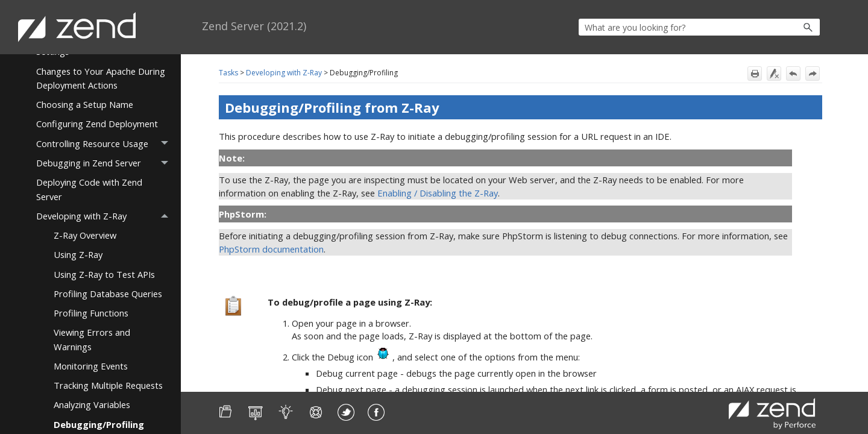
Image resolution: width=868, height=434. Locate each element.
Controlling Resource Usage (105, 143)
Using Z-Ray (78, 254)
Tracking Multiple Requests (108, 385)
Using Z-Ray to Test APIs (104, 274)
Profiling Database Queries (108, 294)
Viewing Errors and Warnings (92, 339)
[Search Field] (699, 27)
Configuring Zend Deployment (97, 124)
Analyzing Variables (92, 404)
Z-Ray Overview (85, 235)
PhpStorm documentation (271, 249)
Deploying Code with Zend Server (89, 189)
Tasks (228, 73)
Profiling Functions (91, 313)
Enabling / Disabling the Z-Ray (438, 193)
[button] (782, 27)
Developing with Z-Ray (105, 216)
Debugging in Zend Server (105, 163)
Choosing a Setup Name (85, 104)
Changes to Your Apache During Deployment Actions (101, 78)
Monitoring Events (91, 366)
